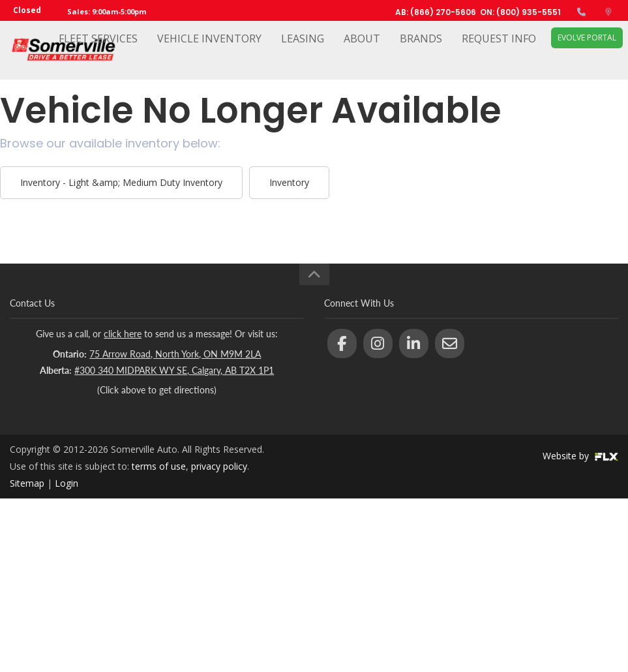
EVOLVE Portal (587, 49)
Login (67, 483)
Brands (421, 50)
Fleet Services (98, 50)
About (362, 50)
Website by (580, 456)
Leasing (303, 50)
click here (123, 334)
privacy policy (219, 466)
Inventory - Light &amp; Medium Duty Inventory (121, 182)
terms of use (159, 466)
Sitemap (27, 483)
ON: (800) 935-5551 (520, 12)
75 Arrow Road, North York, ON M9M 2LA (175, 354)
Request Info (499, 50)
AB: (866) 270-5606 (436, 12)
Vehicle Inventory (209, 50)
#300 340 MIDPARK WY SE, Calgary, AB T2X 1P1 (174, 370)
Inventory (289, 182)
